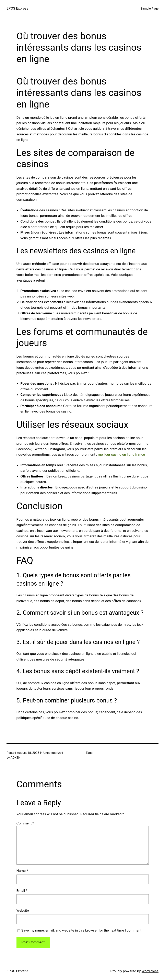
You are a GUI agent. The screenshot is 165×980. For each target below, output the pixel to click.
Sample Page (149, 9)
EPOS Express (17, 8)
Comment (25, 823)
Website (23, 910)
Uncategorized (53, 753)
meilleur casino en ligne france (121, 454)
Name (22, 871)
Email (22, 891)
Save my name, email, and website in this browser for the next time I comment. (82, 930)
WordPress (150, 971)
